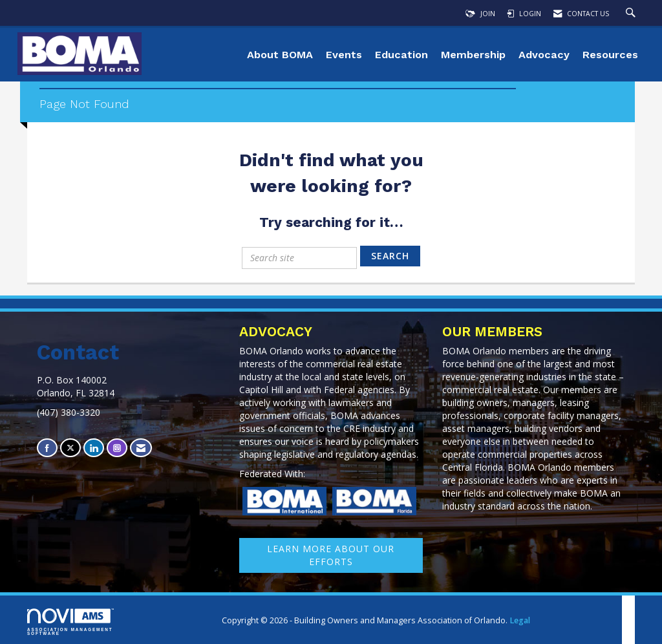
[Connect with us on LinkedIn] (94, 448)
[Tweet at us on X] (70, 448)
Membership (473, 55)
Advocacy (544, 55)
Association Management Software (70, 622)
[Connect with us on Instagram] (117, 448)
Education (401, 55)
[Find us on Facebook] (47, 448)
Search (390, 256)
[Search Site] (632, 14)
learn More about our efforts (331, 555)
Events (344, 55)
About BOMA (280, 55)
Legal (520, 620)
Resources (610, 55)
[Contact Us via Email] (141, 448)
